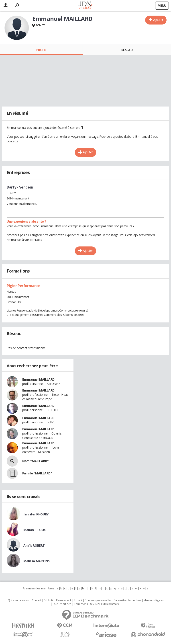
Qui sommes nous (19, 600)
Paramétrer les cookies (127, 600)
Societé (78, 600)
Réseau (127, 50)
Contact (36, 600)
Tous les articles (62, 604)
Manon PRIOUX (35, 530)
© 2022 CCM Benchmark (105, 604)
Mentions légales (153, 600)
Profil (41, 50)
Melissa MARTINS (37, 561)
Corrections (81, 604)
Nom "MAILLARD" (35, 461)
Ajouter (158, 20)
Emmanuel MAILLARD (38, 379)
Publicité (49, 600)
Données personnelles (98, 600)
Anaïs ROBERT (34, 545)
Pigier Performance (23, 286)
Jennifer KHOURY (36, 514)
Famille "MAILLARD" (37, 473)
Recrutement (64, 600)
